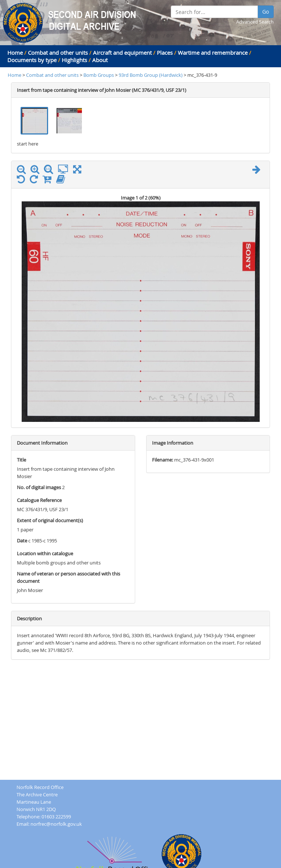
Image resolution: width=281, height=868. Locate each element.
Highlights (74, 60)
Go (266, 12)
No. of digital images (39, 487)
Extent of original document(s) (50, 520)
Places (165, 53)
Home (15, 53)
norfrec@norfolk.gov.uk (56, 824)
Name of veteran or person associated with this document (69, 577)
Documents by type (32, 60)
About (100, 60)
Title (21, 460)
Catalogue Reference (39, 500)
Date (22, 541)
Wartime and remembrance (213, 53)
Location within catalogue (45, 553)
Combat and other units (58, 53)
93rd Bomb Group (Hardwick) (151, 75)
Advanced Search (255, 22)
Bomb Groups (99, 75)
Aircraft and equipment (122, 53)
